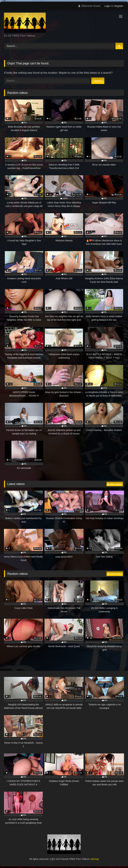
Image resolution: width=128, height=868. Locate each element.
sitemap (95, 859)
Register (119, 6)
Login (107, 6)
